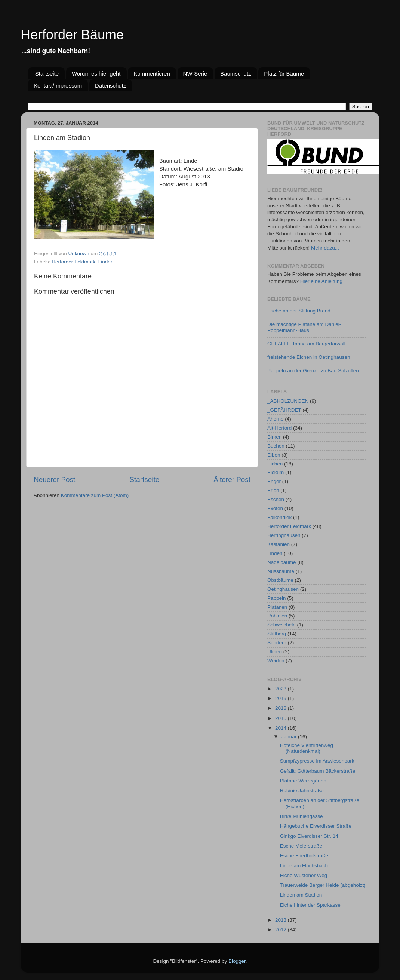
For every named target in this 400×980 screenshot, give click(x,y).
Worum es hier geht (96, 74)
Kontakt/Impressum (58, 86)
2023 (281, 689)
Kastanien (279, 544)
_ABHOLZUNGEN (288, 401)
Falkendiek (279, 517)
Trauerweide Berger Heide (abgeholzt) (323, 885)
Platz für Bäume (284, 74)
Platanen (277, 607)
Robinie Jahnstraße (302, 790)
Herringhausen (284, 535)
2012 (281, 930)
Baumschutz (236, 74)
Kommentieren (152, 74)
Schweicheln (281, 625)
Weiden (276, 661)
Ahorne (276, 419)
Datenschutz (110, 86)
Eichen (275, 464)
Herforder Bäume (72, 35)
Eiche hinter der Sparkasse (310, 905)
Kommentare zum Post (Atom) (95, 495)
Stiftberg (277, 634)
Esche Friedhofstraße (304, 856)
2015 (281, 718)
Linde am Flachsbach (304, 866)
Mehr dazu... (325, 248)
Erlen (273, 490)
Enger (274, 481)
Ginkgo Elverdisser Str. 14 (309, 836)
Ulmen (275, 652)
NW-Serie (195, 74)
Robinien (277, 616)
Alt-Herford (279, 428)
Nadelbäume (282, 562)
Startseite (47, 74)
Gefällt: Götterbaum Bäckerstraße (318, 771)
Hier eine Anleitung (321, 281)
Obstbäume (280, 580)
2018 (281, 708)
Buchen (276, 446)
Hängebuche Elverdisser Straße (316, 826)
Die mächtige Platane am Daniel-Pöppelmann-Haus (304, 327)
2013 (281, 920)
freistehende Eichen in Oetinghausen (309, 357)
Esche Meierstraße (301, 846)
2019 (281, 698)
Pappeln (277, 598)
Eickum (276, 472)
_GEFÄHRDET (284, 410)
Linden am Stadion (301, 895)
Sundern (277, 643)
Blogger (237, 961)
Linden (106, 262)
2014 (281, 728)
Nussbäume (281, 571)
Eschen (276, 499)
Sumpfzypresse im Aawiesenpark (317, 761)
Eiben (274, 455)
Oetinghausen (283, 589)
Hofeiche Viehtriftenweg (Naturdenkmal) (307, 748)
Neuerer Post (54, 480)
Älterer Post (232, 480)
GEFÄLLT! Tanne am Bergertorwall (306, 344)
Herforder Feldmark (73, 262)
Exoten (275, 508)
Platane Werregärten (303, 781)
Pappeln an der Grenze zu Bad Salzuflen (313, 371)
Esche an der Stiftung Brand (299, 311)
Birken (274, 437)
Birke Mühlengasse (301, 816)
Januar (290, 737)
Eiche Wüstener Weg (304, 875)
